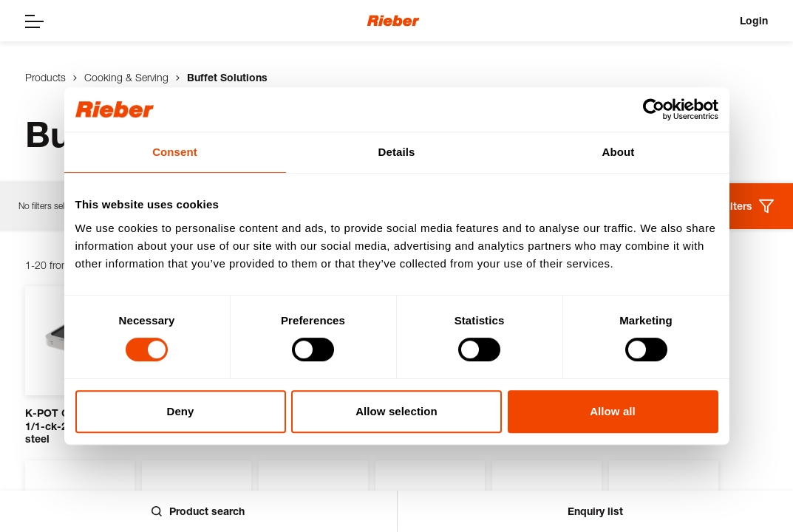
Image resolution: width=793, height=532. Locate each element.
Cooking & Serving (126, 77)
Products (45, 77)
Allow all (613, 411)
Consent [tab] (175, 152)
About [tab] (619, 152)
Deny (180, 411)
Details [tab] (397, 152)
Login (754, 20)
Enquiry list (595, 511)
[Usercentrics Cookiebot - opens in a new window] (654, 109)
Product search (198, 511)
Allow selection (396, 411)
